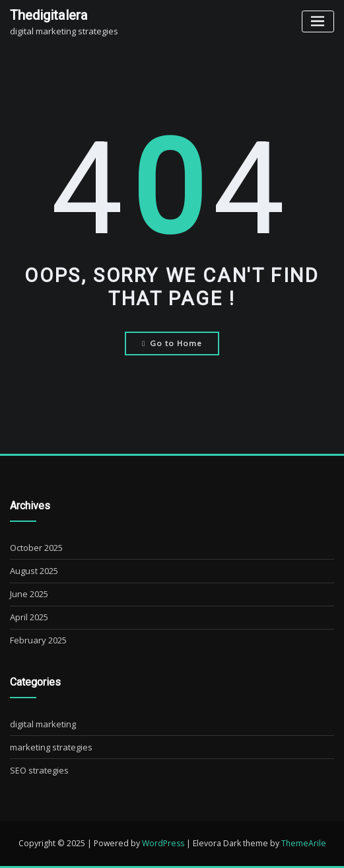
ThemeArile (304, 843)
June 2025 (29, 594)
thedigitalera (49, 15)
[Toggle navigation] (318, 21)
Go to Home (172, 343)
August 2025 (34, 571)
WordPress (163, 843)
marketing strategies (51, 747)
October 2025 (36, 548)
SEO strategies (39, 770)
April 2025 (29, 617)
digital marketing (43, 724)
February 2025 (38, 640)
